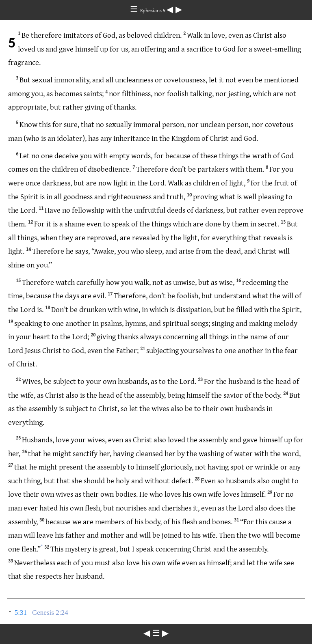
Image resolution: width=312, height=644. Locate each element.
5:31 (21, 613)
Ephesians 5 (153, 10)
